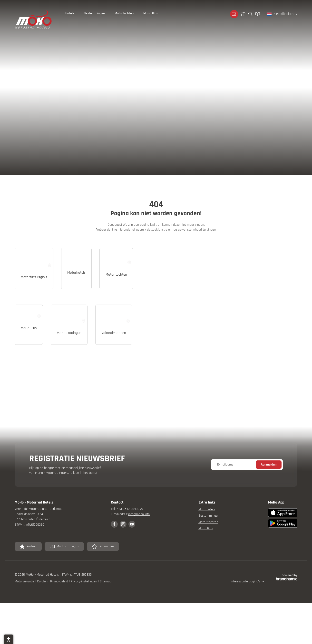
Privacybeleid (60, 639)
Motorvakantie (25, 639)
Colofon (43, 639)
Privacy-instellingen (84, 639)
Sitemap (106, 639)
